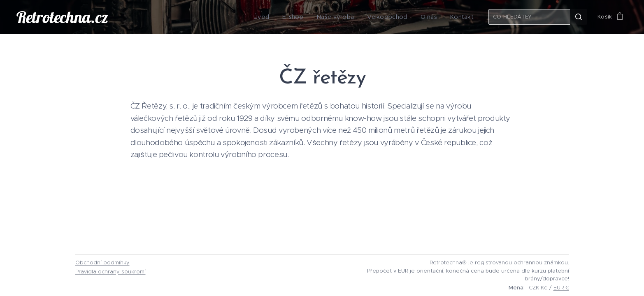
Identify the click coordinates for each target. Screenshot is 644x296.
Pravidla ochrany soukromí (110, 272)
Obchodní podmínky (102, 262)
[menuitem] (273, 17)
